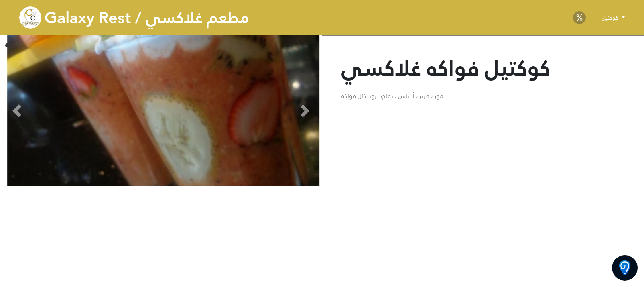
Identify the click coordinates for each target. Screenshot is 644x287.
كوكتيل (611, 18)
